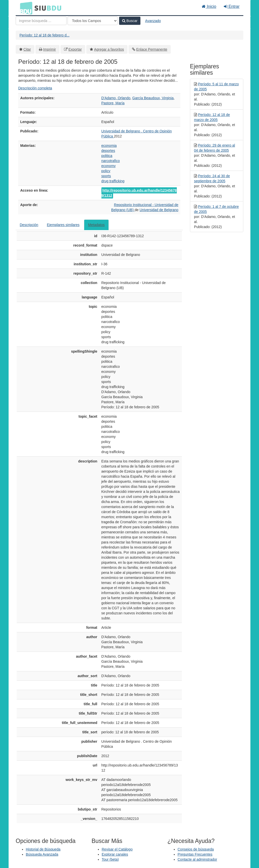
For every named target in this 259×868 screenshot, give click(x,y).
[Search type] (93, 21)
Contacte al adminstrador (197, 859)
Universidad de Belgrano (159, 210)
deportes (108, 151)
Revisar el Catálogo (117, 849)
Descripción (29, 225)
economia (109, 146)
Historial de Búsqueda (43, 849)
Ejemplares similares (63, 225)
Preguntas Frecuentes (195, 854)
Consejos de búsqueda (196, 849)
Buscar (130, 21)
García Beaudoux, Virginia (153, 98)
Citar (27, 49)
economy (109, 166)
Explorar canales (115, 854)
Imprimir (49, 49)
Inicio (209, 6)
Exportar (75, 49)
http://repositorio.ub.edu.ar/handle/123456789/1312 (139, 193)
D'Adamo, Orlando (116, 98)
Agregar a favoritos (109, 49)
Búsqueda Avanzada (42, 854)
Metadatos (96, 225)
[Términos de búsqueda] (41, 21)
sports (106, 176)
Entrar (232, 6)
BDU (25, 8)
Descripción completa (35, 88)
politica (107, 156)
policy (106, 171)
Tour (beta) (110, 859)
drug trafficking (113, 181)
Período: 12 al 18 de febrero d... (45, 35)
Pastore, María (113, 103)
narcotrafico (111, 161)
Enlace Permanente (152, 49)
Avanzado (153, 21)
